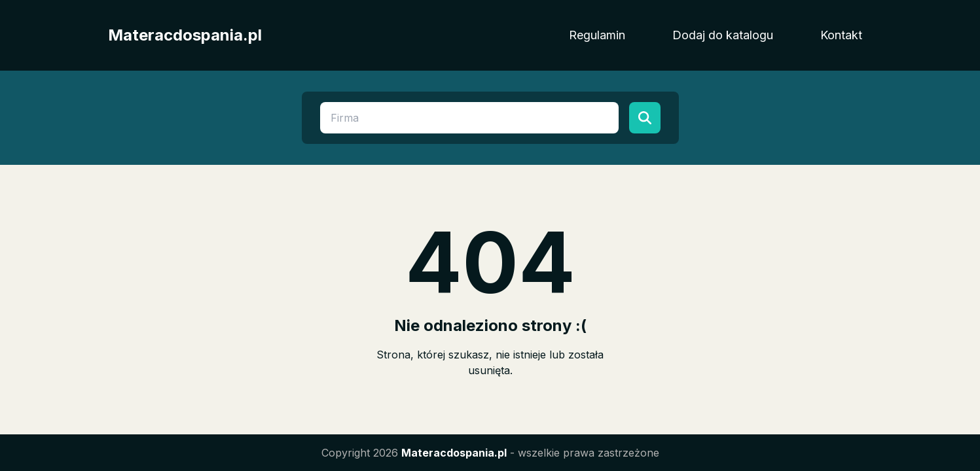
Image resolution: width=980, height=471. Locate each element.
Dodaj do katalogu (723, 35)
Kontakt (841, 35)
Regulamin (597, 35)
